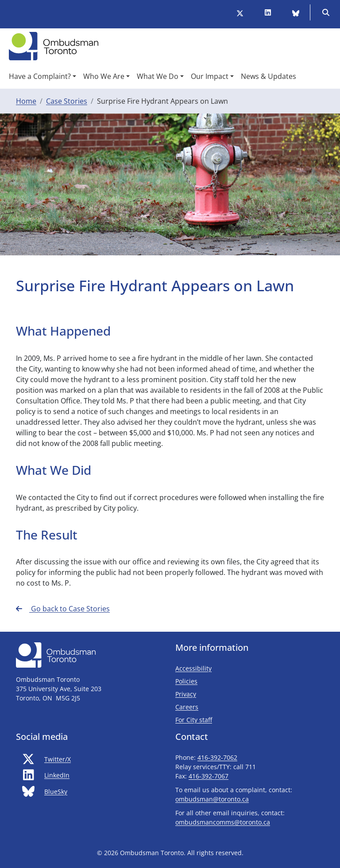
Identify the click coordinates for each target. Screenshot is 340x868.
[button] (42, 76)
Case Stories (67, 101)
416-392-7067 (209, 776)
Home (26, 101)
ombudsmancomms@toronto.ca (223, 822)
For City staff (220, 719)
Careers (187, 707)
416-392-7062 (217, 757)
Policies (186, 681)
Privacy (186, 694)
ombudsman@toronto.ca (212, 799)
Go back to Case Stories (63, 609)
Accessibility (193, 668)
